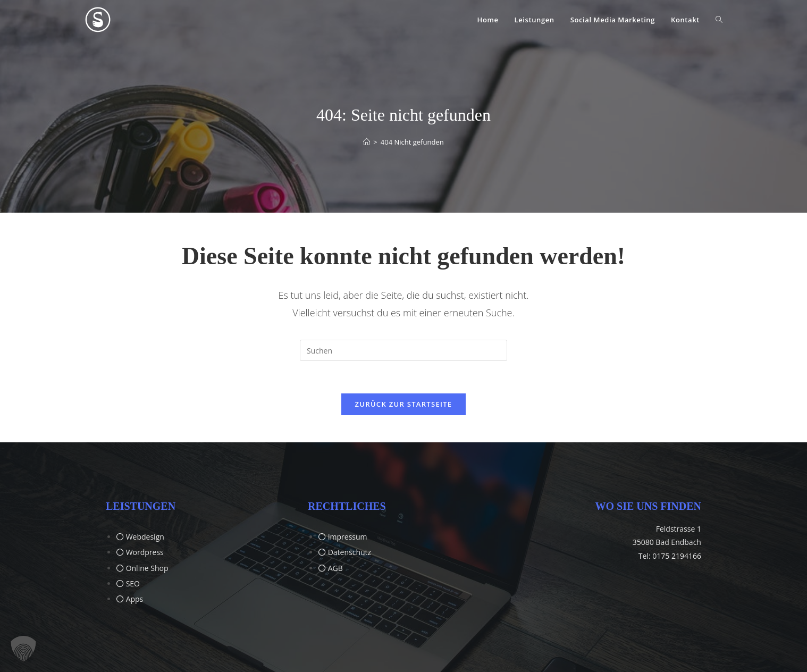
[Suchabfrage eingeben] (404, 350)
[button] (23, 649)
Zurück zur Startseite (404, 404)
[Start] (367, 142)
